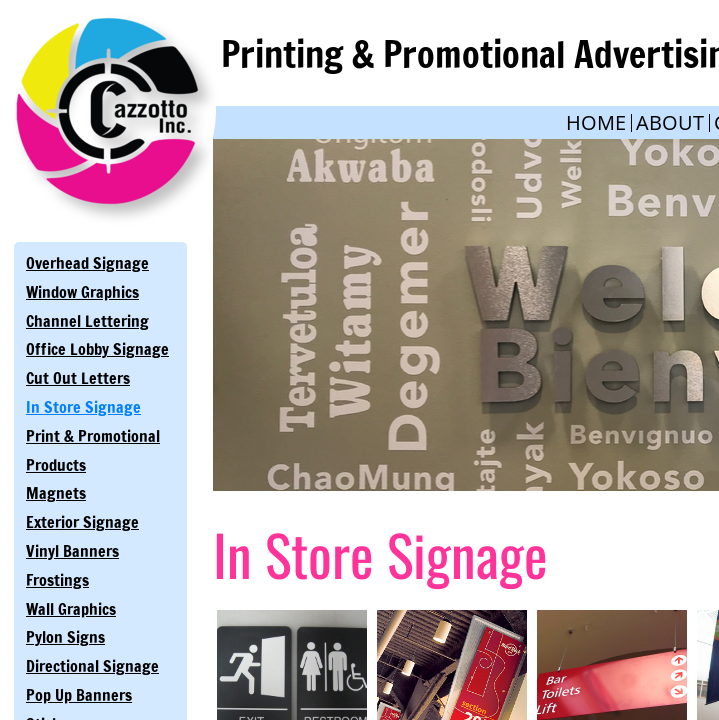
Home (596, 122)
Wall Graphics (71, 609)
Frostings (57, 580)
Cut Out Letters (78, 378)
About (670, 122)
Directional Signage (92, 666)
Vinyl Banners (72, 551)
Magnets (56, 493)
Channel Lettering (87, 321)
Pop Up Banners (79, 695)
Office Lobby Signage (97, 349)
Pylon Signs (65, 637)
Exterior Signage (82, 522)
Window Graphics (82, 292)
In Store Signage (83, 407)
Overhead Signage (87, 263)
